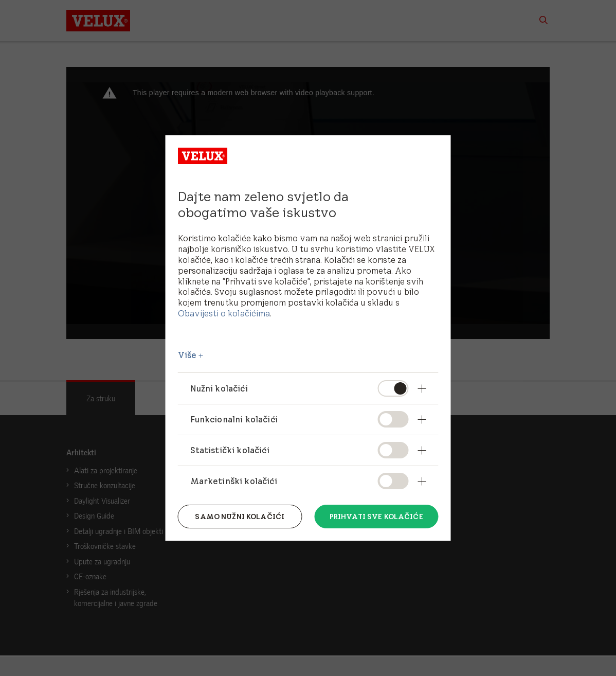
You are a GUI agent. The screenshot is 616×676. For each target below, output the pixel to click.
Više (187, 355)
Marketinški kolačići (234, 481)
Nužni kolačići (219, 388)
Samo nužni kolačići (240, 517)
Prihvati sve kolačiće (376, 517)
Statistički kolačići (230, 450)
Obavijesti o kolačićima (224, 313)
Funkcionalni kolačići (234, 419)
